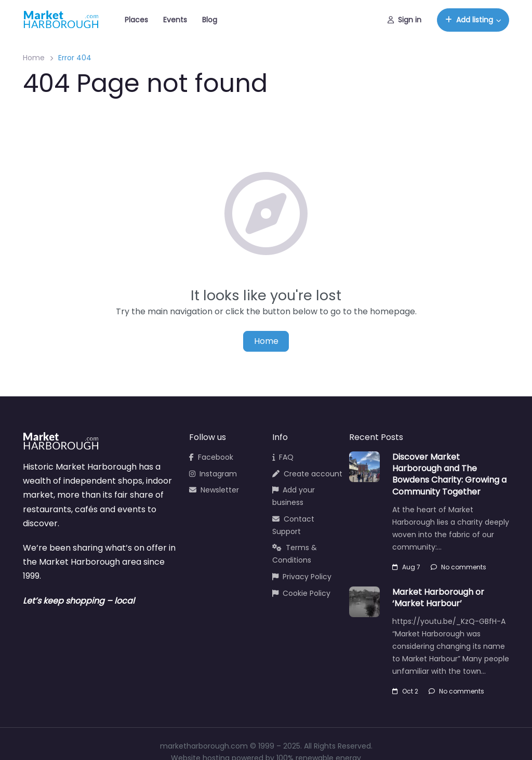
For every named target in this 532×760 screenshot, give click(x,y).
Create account (307, 474)
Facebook (211, 457)
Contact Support (293, 525)
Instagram (213, 474)
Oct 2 (405, 691)
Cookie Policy (301, 593)
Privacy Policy (302, 577)
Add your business (294, 496)
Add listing (469, 20)
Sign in (404, 20)
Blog (210, 20)
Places (136, 20)
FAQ (283, 457)
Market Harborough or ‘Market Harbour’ (438, 598)
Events (175, 20)
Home (34, 58)
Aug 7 (406, 567)
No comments (458, 567)
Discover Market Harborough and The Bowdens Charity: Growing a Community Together (449, 474)
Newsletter (214, 490)
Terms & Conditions (295, 554)
